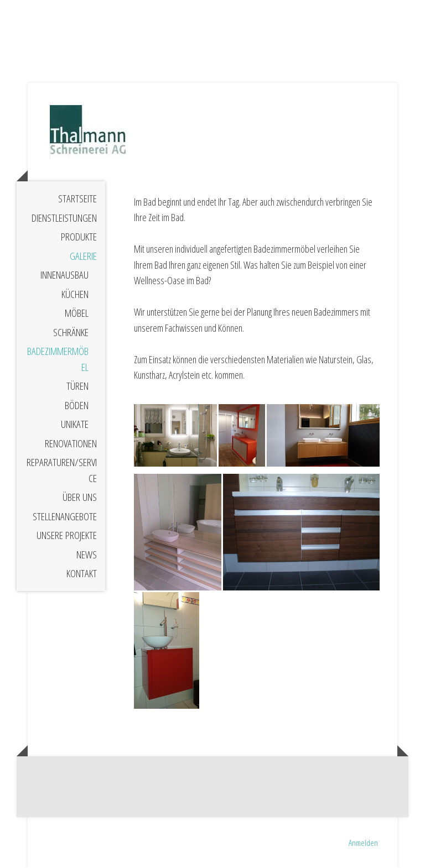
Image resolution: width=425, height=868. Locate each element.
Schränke (71, 332)
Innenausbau (64, 275)
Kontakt (82, 573)
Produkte (79, 237)
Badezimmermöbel (58, 359)
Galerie (83, 256)
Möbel (77, 313)
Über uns (80, 497)
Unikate (75, 424)
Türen (77, 386)
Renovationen (71, 443)
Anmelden (363, 843)
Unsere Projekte (67, 535)
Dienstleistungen (64, 218)
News (87, 555)
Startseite (77, 198)
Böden (77, 405)
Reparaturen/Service (62, 470)
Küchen (75, 294)
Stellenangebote (65, 516)
